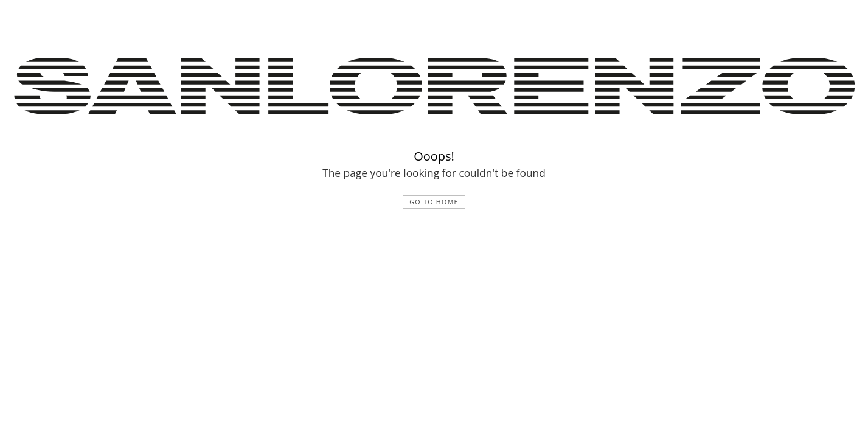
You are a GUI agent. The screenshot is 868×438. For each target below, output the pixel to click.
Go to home (434, 202)
